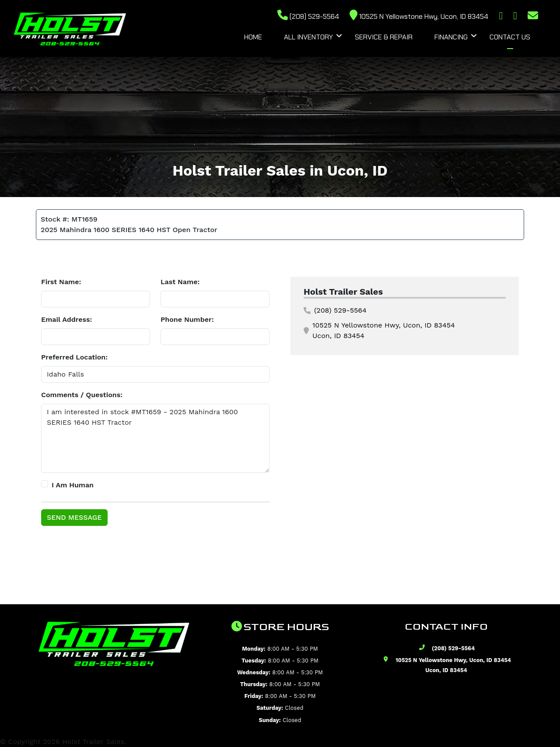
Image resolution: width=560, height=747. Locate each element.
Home (253, 37)
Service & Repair (384, 37)
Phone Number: (187, 319)
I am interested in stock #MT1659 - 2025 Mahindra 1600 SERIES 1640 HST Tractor (155, 438)
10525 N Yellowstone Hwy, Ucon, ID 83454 (419, 16)
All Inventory (308, 37)
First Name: (61, 282)
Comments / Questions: (82, 395)
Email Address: (66, 319)
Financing (451, 37)
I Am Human (73, 485)
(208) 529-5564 (308, 16)
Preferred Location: (74, 357)
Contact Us (510, 37)
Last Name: (180, 282)
